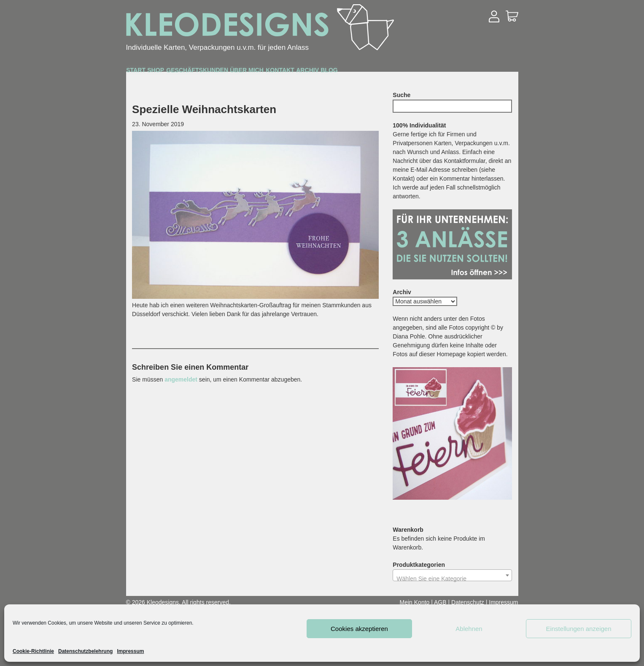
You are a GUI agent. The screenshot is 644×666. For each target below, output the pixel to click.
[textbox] (452, 579)
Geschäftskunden (257, 73)
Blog (490, 72)
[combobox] (452, 575)
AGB (440, 602)
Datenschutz (468, 602)
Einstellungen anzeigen (578, 629)
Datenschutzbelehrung (85, 651)
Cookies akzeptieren (359, 629)
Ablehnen (469, 629)
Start (147, 72)
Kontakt (395, 72)
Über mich (337, 72)
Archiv (446, 72)
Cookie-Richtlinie (33, 651)
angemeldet (181, 379)
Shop (188, 72)
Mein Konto (415, 602)
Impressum (130, 651)
